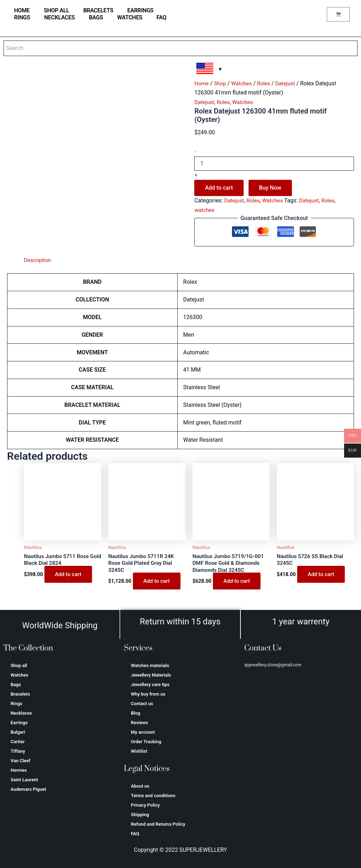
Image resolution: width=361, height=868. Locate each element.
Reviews (139, 723)
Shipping (140, 815)
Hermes (19, 770)
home (22, 10)
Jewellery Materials (151, 675)
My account (143, 732)
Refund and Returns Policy (158, 824)
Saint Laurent (24, 780)
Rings (22, 17)
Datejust (289, 83)
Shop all (56, 10)
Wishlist (139, 751)
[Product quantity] (274, 164)
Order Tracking (146, 742)
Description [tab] (38, 260)
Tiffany (18, 751)
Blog (135, 713)
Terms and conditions (153, 796)
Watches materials (150, 665)
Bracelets (98, 10)
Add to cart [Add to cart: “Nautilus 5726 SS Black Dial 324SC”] (322, 575)
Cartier (18, 742)
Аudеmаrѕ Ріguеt (28, 789)
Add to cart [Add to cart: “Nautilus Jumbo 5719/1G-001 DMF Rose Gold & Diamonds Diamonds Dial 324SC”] (237, 583)
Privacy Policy (145, 805)
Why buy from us (148, 694)
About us (140, 786)
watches (205, 210)
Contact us (142, 704)
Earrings (140, 10)
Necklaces (59, 17)
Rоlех (266, 83)
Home (202, 83)
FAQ (161, 17)
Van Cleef (20, 761)
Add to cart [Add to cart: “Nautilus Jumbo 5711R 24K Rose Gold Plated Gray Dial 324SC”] (157, 583)
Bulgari (18, 732)
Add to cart (219, 188)
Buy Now (270, 188)
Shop (221, 83)
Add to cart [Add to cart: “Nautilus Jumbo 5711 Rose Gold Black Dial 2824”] (69, 575)
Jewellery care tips (150, 684)
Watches (130, 17)
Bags (96, 17)
